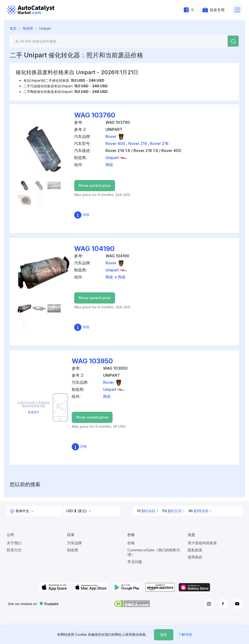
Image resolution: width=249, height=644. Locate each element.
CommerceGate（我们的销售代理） (154, 552)
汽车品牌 (74, 543)
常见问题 (135, 562)
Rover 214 (138, 143)
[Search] (119, 41)
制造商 (28, 28)
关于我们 (14, 543)
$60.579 (175, 511)
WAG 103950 (92, 361)
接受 (164, 635)
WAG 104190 (94, 249)
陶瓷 (109, 165)
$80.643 (148, 511)
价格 (131, 543)
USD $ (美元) (77, 511)
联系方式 (14, 550)
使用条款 (195, 557)
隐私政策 (195, 550)
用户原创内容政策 (202, 543)
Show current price (95, 185)
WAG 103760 (95, 115)
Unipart (116, 158)
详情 (82, 215)
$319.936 (201, 511)
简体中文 (20, 511)
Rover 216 (159, 143)
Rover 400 (115, 143)
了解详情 (185, 634)
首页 (13, 28)
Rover (115, 136)
